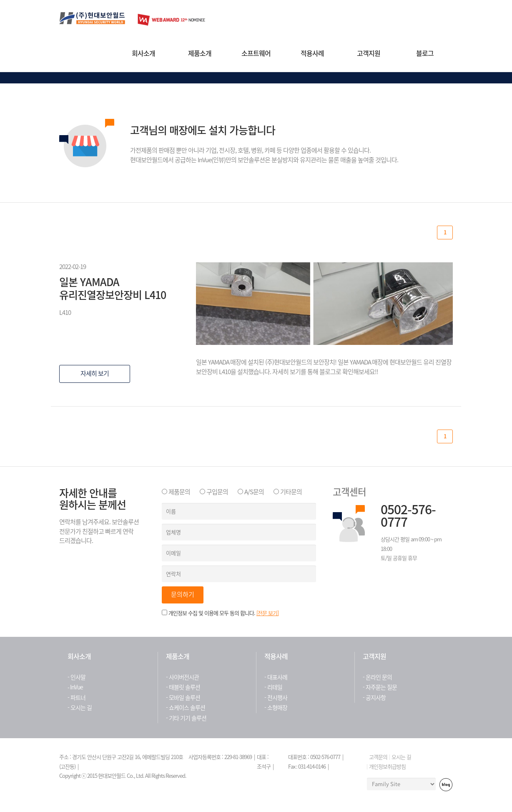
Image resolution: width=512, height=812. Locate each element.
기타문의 (288, 492)
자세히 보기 (95, 373)
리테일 (275, 687)
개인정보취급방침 (387, 767)
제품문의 (177, 492)
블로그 (425, 53)
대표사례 (277, 677)
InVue (77, 687)
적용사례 (312, 53)
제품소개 (200, 53)
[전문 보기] (267, 613)
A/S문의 (251, 492)
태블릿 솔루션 (184, 687)
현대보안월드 (92, 18)
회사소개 (143, 53)
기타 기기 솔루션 (188, 718)
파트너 (78, 698)
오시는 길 (81, 708)
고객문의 (378, 757)
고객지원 (369, 53)
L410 (65, 313)
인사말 (78, 677)
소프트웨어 (256, 53)
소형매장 (277, 708)
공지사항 (376, 698)
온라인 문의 (379, 677)
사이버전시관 (184, 677)
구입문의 (215, 492)
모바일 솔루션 (184, 698)
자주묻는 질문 (381, 687)
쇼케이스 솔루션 (187, 708)
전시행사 (277, 698)
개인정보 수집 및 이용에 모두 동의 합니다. (209, 613)
